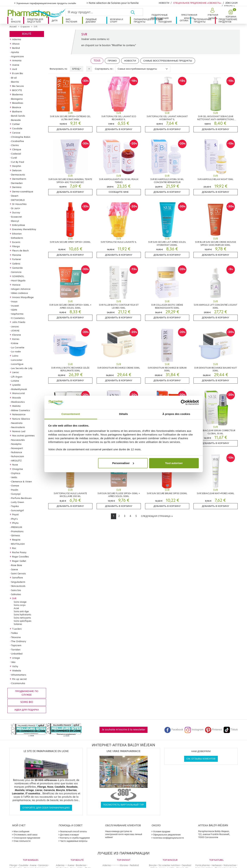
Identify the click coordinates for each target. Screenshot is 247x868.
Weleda (17, 671)
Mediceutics (18, 402)
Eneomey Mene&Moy (24, 229)
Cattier (16, 124)
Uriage (16, 658)
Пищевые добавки (91, 21)
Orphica (16, 473)
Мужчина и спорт (117, 21)
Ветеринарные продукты (203, 21)
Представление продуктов (228, 21)
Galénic (16, 264)
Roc (14, 548)
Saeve (15, 569)
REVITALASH (18, 544)
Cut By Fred (18, 162)
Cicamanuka (18, 683)
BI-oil (14, 78)
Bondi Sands (18, 116)
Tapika (15, 506)
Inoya (14, 301)
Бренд (76, 69)
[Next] (157, 516)
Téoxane (16, 637)
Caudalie (17, 128)
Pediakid (134, 865)
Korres (16, 339)
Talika (14, 633)
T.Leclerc (17, 629)
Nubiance (17, 452)
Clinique (17, 149)
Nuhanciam (18, 456)
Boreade (16, 120)
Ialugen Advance (21, 289)
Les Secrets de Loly (22, 368)
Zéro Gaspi (232, 3)
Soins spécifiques (23, 621)
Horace (16, 285)
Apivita (15, 52)
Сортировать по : (104, 69)
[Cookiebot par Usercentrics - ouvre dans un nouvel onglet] (183, 402)
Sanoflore (18, 577)
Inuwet (15, 306)
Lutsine (15, 381)
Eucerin (16, 242)
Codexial (16, 154)
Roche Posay (19, 552)
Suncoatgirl (17, 510)
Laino (15, 356)
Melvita (16, 406)
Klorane (17, 335)
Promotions (17, 531)
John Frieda (19, 322)
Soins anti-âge (21, 611)
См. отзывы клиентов (201, 759)
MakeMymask (19, 389)
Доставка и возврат (70, 835)
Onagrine (18, 469)
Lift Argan (17, 377)
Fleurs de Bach (20, 251)
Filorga (16, 246)
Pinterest (214, 730)
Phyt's (14, 519)
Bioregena (17, 99)
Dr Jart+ (16, 208)
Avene (16, 65)
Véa (13, 662)
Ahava (16, 44)
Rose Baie (17, 565)
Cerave (16, 133)
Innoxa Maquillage (23, 297)
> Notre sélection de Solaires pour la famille (112, 3)
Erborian (17, 234)
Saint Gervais (18, 573)
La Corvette (18, 347)
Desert (15, 196)
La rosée (16, 351)
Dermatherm (19, 179)
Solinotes (16, 594)
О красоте (16, 21)
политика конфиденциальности (169, 838)
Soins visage (20, 602)
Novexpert (17, 448)
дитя (55, 21)
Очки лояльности (22, 841)
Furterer (17, 259)
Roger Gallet (19, 561)
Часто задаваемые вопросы (74, 841)
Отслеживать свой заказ (26, 835)
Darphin (17, 166)
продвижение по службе (27, 693)
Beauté (27, 34)
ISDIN (14, 310)
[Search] (98, 12)
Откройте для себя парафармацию (46, 808)
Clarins (15, 145)
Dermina (17, 187)
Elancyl (15, 221)
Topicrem (16, 645)
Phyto (15, 523)
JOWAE (15, 330)
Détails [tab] (124, 414)
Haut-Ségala (18, 280)
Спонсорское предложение (27, 838)
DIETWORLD (18, 200)
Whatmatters (19, 675)
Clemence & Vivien (21, 481)
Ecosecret (16, 217)
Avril (15, 69)
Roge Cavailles (20, 557)
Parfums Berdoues (21, 498)
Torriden (16, 650)
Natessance (19, 414)
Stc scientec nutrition (169, 865)
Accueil (13, 27)
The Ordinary (19, 641)
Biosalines (18, 103)
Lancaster (17, 360)
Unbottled (17, 654)
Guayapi (16, 494)
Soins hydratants (22, 615)
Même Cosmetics (21, 410)
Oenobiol (186, 865)
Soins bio (16, 590)
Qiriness (15, 535)
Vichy (15, 666)
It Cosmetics (18, 318)
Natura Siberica (21, 419)
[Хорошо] (137, 12)
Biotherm (17, 112)
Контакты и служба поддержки (75, 838)
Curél (14, 158)
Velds (14, 477)
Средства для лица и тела (35, 21)
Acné (16, 608)
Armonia (17, 60)
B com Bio (18, 73)
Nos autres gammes (23, 435)
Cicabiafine (18, 141)
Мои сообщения (22, 831)
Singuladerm (18, 582)
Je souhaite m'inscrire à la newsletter (123, 730)
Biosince (17, 107)
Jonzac (15, 326)
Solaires (18, 624)
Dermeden (17, 183)
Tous (97, 61)
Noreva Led (19, 431)
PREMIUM (17, 527)
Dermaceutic (18, 175)
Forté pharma (203, 865)
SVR (14, 598)
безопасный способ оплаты (74, 831)
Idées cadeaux (20, 293)
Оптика (184, 21)
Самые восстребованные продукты (168, 61)
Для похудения (165, 21)
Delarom (17, 170)
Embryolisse (19, 225)
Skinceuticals (18, 586)
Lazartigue (17, 364)
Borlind (16, 48)
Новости (164, 3)
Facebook (174, 730)
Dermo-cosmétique (23, 191)
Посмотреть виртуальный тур (124, 805)
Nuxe (15, 465)
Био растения (72, 21)
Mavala (17, 398)
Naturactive (230, 865)
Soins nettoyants (22, 618)
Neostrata (17, 423)
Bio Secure (18, 86)
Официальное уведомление (167, 835)
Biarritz (15, 82)
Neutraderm (18, 427)
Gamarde (17, 268)
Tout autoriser (174, 463)
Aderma (17, 39)
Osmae (15, 486)
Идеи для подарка (27, 710)
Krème (15, 343)
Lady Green (18, 502)
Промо (112, 61)
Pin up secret (19, 679)
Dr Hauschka (19, 204)
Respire (16, 540)
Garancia (16, 272)
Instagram (194, 730)
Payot (15, 514)
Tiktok (231, 730)
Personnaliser (123, 463)
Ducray (16, 212)
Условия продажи (162, 831)
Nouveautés (18, 440)
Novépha (16, 444)
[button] (212, 14)
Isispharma (17, 314)
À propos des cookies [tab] (176, 414)
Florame (17, 255)
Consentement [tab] (71, 414)
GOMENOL (18, 276)
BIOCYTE (17, 90)
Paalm (15, 490)
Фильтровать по (58, 69)
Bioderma (18, 94)
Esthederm (17, 238)
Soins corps (20, 605)
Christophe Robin (21, 137)
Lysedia (16, 385)
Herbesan (217, 865)
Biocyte (153, 865)
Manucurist (18, 393)
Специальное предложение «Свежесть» (197, 3)
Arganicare (17, 56)
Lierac (16, 372)
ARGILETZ (16, 461)
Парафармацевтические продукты (144, 21)
